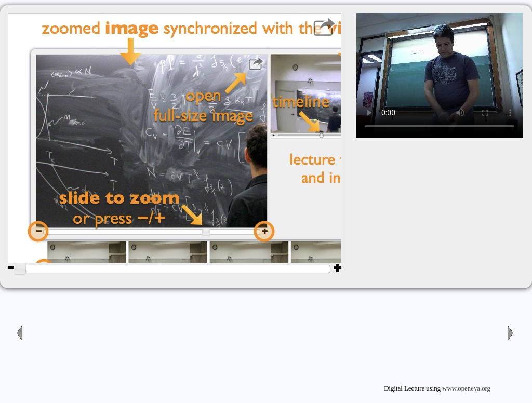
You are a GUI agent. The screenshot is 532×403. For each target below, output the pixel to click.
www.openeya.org (466, 388)
